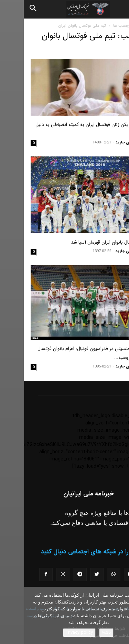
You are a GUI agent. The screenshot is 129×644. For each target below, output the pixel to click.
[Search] (10, 9)
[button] (118, 9)
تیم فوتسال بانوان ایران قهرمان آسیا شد (85, 242)
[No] (120, 616)
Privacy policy (56, 633)
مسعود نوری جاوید (107, 143)
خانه (119, 26)
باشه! (83, 633)
